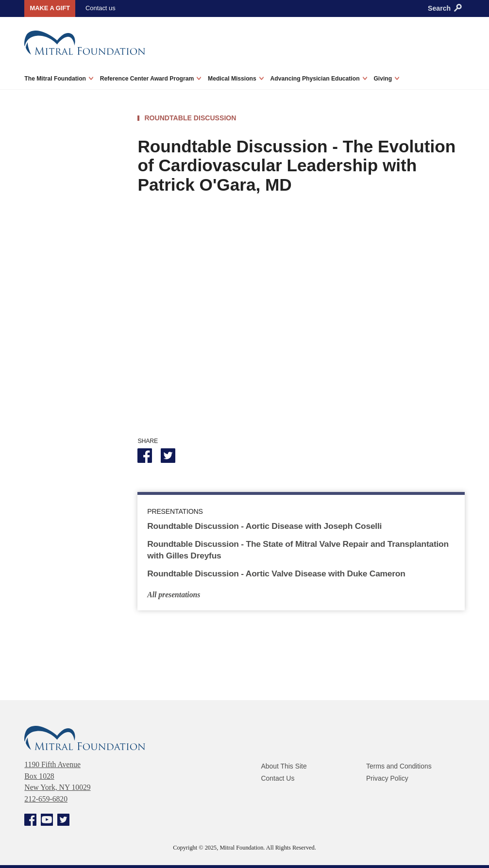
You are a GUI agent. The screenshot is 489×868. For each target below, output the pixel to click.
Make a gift (49, 8)
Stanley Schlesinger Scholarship (64, 396)
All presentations (174, 594)
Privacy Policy (388, 777)
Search (445, 8)
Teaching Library (59, 343)
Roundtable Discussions (71, 324)
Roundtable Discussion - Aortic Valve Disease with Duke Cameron (278, 573)
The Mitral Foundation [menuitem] (59, 78)
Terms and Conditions (399, 766)
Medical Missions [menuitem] (236, 78)
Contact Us (278, 777)
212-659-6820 (46, 798)
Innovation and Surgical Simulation (70, 299)
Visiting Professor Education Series (61, 270)
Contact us (99, 8)
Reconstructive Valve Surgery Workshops (66, 367)
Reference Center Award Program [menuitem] (151, 78)
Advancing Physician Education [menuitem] (319, 78)
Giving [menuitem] (386, 78)
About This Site (284, 766)
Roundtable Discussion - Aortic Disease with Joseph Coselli (266, 525)
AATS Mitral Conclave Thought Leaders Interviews (67, 237)
